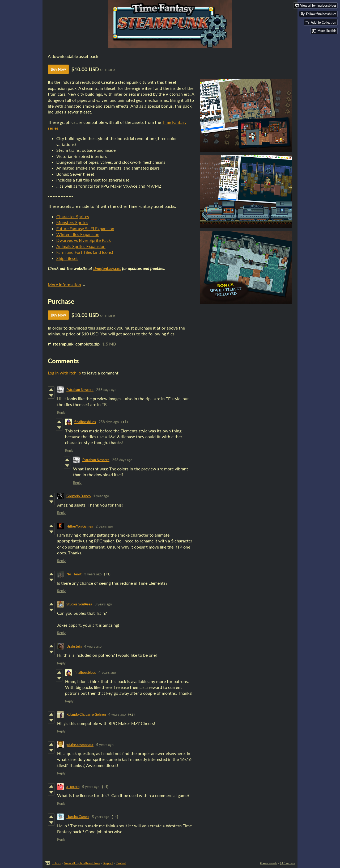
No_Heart (74, 574)
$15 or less (287, 863)
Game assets (269, 863)
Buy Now (58, 69)
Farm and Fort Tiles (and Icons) (85, 252)
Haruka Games (78, 817)
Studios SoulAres (79, 604)
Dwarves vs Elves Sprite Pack (84, 240)
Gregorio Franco (78, 496)
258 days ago (106, 390)
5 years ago (105, 745)
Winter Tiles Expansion (78, 234)
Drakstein (74, 646)
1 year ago (101, 496)
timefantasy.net (107, 268)
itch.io (56, 863)
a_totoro (73, 787)
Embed (121, 863)
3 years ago (93, 574)
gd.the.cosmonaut (80, 745)
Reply (61, 412)
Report (108, 863)
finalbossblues (85, 422)
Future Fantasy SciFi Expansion (85, 228)
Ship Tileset (67, 258)
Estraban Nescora (80, 390)
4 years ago (93, 646)
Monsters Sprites (72, 222)
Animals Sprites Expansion (81, 246)
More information (67, 285)
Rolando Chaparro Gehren (86, 714)
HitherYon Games (80, 526)
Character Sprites (73, 216)
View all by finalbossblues (82, 863)
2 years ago (104, 526)
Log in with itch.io (64, 373)
